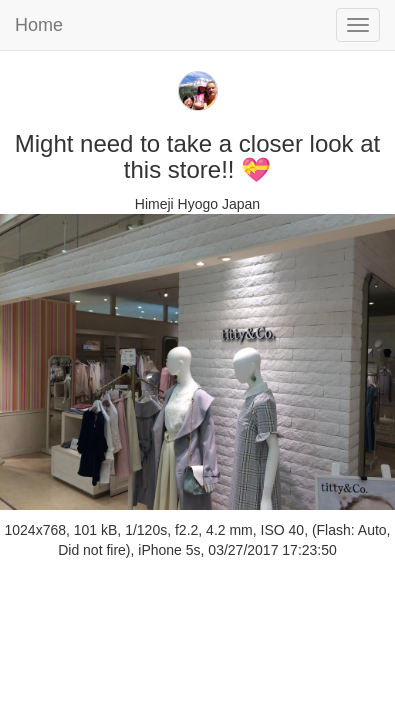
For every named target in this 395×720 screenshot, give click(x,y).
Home (39, 25)
